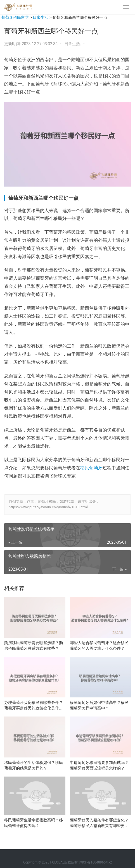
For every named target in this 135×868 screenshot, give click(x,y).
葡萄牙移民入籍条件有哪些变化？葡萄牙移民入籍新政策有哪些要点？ (99, 823)
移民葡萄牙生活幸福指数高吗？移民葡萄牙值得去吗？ (34, 823)
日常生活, (73, 44)
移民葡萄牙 (91, 468)
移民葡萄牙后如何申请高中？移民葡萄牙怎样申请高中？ (99, 705)
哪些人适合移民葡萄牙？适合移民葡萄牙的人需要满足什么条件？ (99, 646)
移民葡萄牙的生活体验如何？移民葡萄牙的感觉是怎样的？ (34, 765)
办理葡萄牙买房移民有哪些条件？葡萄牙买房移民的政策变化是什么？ (34, 706)
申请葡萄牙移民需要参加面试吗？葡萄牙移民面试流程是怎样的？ (99, 765)
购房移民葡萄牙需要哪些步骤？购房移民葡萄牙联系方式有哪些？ (34, 646)
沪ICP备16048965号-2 (95, 862)
